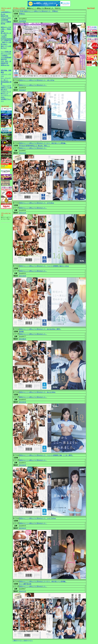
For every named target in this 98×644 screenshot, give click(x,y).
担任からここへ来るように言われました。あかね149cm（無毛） (40, 329)
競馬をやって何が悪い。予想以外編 (6, 29)
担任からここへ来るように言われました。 (33, 85)
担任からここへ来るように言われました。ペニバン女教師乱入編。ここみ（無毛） (46, 455)
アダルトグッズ (6, 92)
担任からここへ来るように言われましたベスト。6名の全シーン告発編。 (43, 581)
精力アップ (4, 93)
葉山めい (41, 146)
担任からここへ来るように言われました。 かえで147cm (38, 518)
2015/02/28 (23, 465)
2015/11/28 (23, 213)
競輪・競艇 (8, 70)
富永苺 (29, 584)
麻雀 (2, 72)
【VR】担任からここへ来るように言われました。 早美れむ (39, 11)
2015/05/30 (23, 402)
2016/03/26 (23, 153)
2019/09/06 (23, 21)
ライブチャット (6, 95)
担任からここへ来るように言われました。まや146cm (37, 203)
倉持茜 (28, 146)
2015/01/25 (23, 528)
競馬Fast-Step (5, 65)
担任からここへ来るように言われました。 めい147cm (37, 80)
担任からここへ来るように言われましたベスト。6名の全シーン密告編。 (43, 143)
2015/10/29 (23, 276)
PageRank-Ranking (6, 39)
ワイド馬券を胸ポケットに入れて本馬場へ (6, 54)
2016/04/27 (23, 90)
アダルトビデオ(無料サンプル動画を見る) (6, 88)
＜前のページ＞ (18, 640)
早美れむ (22, 14)
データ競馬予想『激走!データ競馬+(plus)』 (6, 42)
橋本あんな (34, 146)
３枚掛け (4, 37)
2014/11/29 (23, 591)
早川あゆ (22, 146)
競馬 (2, 70)
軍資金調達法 (5, 82)
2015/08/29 (23, 339)
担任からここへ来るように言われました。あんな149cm (37, 392)
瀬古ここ (47, 146)
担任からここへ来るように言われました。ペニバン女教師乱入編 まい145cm (44, 266)
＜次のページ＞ (28, 640)
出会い (3, 97)
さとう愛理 (23, 584)
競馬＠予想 (4, 16)
